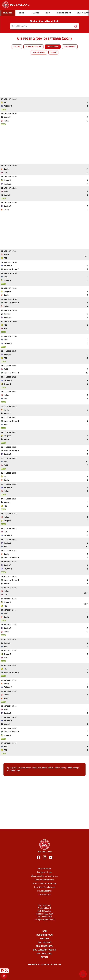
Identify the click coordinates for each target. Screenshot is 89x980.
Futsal (45, 957)
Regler (53, 52)
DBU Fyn (44, 939)
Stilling (17, 47)
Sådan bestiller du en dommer (44, 876)
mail (70, 768)
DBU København (44, 946)
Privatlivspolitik (45, 891)
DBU (44, 931)
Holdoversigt (70, 47)
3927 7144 (15, 771)
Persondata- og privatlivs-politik (44, 965)
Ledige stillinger (45, 872)
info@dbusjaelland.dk (45, 919)
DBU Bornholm (44, 935)
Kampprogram (53, 47)
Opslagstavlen (39, 52)
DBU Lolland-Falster (44, 950)
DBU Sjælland (44, 954)
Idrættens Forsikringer (44, 887)
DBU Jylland (45, 942)
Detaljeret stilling (33, 47)
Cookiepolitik (44, 895)
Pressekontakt (44, 869)
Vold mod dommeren (44, 880)
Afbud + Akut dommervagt (44, 883)
